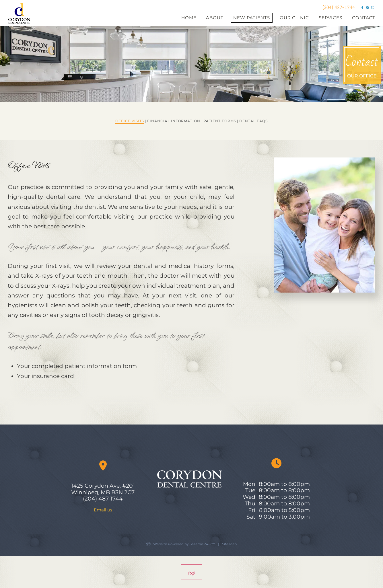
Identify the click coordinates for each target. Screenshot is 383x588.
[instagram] (373, 7)
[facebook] (362, 7)
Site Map (229, 544)
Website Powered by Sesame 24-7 (181, 544)
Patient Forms (220, 121)
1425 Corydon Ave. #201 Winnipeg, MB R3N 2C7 (103, 489)
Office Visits (130, 121)
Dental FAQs (253, 121)
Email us (103, 510)
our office (362, 65)
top (191, 572)
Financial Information (174, 121)
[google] (368, 7)
